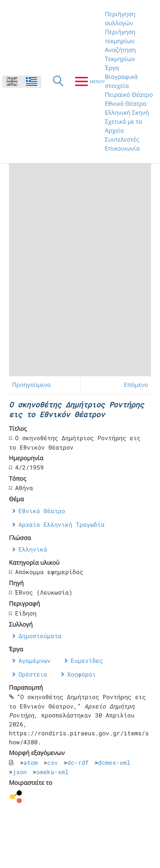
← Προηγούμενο (28, 385)
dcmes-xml (114, 762)
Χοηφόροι (81, 674)
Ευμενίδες (87, 660)
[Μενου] (86, 81)
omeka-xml (52, 772)
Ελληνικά (33, 549)
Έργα (112, 68)
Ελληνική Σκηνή (127, 113)
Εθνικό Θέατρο (126, 104)
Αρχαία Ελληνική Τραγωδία (61, 524)
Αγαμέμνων (35, 660)
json (20, 772)
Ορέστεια (33, 674)
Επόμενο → (140, 385)
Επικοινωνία (122, 149)
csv (53, 762)
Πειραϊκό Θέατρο (129, 95)
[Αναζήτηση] (58, 81)
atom (31, 762)
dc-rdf (78, 762)
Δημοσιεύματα (40, 636)
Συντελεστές (122, 140)
